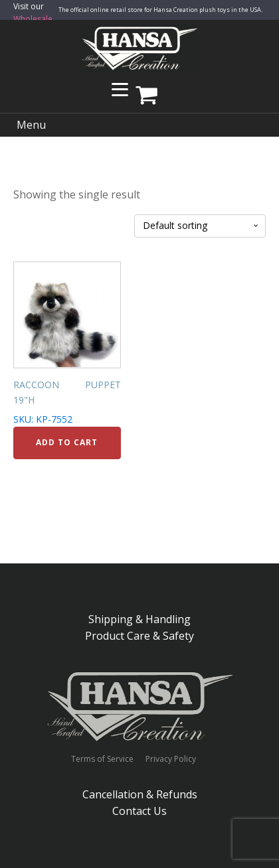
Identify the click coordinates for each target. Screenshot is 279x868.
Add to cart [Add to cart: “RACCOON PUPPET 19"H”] (67, 442)
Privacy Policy (171, 759)
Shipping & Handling (139, 619)
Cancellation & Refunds (140, 794)
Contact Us (139, 811)
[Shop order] (200, 226)
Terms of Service (102, 759)
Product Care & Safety (139, 636)
